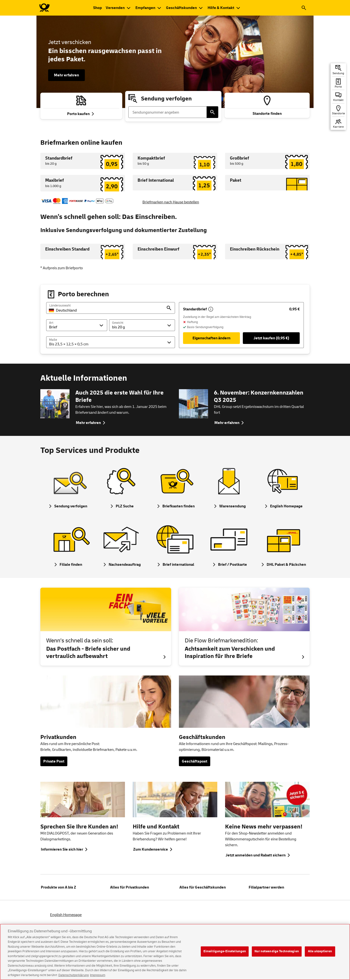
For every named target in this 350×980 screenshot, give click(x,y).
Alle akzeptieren (320, 955)
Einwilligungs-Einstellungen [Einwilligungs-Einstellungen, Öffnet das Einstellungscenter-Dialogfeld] (225, 955)
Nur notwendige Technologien (277, 955)
